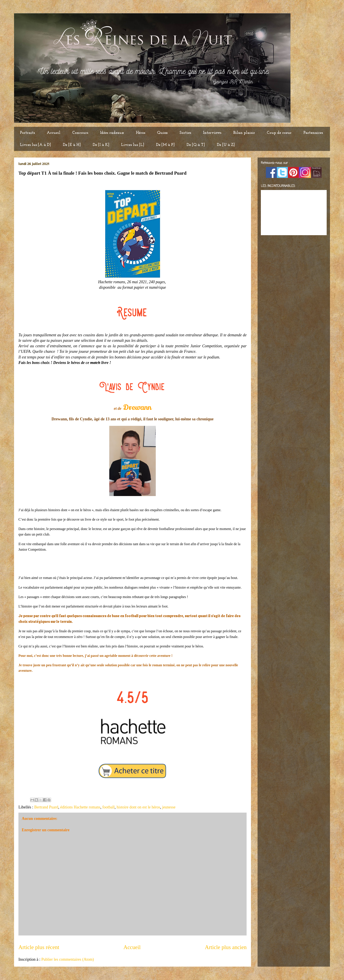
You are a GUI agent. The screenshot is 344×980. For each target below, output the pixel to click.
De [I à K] (101, 145)
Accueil (54, 133)
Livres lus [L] (133, 145)
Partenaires (313, 133)
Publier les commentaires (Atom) (67, 959)
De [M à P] (165, 145)
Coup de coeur (279, 133)
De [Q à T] (196, 145)
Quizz (162, 133)
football (108, 807)
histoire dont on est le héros (138, 807)
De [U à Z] (226, 145)
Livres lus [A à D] (35, 145)
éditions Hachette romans (80, 807)
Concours (80, 133)
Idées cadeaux (112, 133)
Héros (141, 133)
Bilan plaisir (244, 133)
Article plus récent (39, 947)
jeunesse (169, 807)
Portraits (27, 133)
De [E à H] (72, 145)
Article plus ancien (226, 947)
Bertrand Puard (46, 807)
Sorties (185, 133)
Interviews (212, 133)
